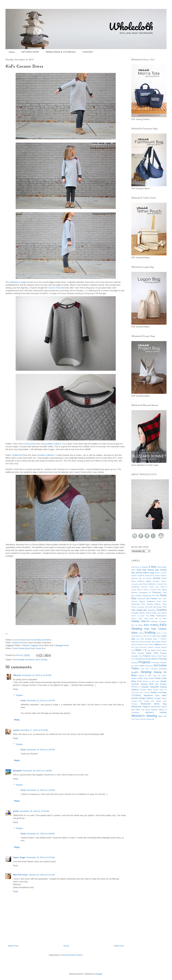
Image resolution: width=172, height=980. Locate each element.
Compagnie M (144, 592)
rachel (16, 730)
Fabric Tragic (19, 857)
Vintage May (149, 701)
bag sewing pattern (140, 573)
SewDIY (135, 672)
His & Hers (161, 618)
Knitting (150, 632)
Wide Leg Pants (143, 710)
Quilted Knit (17, 455)
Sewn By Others (160, 676)
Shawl (151, 678)
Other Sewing (138, 653)
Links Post (156, 636)
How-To (145, 621)
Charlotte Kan (161, 584)
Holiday (135, 621)
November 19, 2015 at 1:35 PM (41, 750)
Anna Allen (162, 567)
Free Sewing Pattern (151, 604)
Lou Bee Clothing (144, 639)
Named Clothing (154, 647)
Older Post (119, 946)
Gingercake (142, 610)
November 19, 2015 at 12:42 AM (34, 811)
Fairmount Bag (144, 598)
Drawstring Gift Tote (151, 595)
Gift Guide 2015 (160, 607)
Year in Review (140, 719)
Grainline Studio (138, 613)
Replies (19, 695)
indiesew (154, 621)
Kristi (23, 701)
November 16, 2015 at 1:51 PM (41, 701)
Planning (163, 659)
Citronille (144, 587)
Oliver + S (141, 650)
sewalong (163, 669)
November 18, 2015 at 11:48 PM (37, 771)
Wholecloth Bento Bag (154, 704)
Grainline (162, 610)
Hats (152, 616)
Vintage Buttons (146, 698)
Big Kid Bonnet (145, 578)
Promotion (155, 663)
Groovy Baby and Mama (40, 640)
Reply (16, 689)
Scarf (142, 666)
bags (152, 573)
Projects (144, 662)
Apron (134, 570)
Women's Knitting (156, 712)
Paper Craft (152, 653)
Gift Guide (149, 607)
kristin (16, 811)
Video (157, 695)
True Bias (162, 692)
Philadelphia (141, 659)
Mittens (158, 644)
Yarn (133, 719)
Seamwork (149, 666)
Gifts (133, 610)
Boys (149, 581)
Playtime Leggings (31, 645)
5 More (152, 567)
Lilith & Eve (147, 636)
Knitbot (141, 633)
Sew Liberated (151, 669)
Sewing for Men (145, 676)
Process (135, 663)
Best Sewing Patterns (159, 576)
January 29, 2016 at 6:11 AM (42, 875)
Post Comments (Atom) (72, 955)
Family (154, 598)
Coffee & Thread (149, 590)
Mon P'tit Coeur (20, 875)
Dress (163, 595)
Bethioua (135, 578)
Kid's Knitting (151, 625)
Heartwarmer (161, 616)
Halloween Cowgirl (18, 282)
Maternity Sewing (138, 642)
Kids (147, 629)
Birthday (157, 578)
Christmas (135, 587)
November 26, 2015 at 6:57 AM (40, 857)
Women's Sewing (144, 716)
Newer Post (13, 946)
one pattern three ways (157, 650)
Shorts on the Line (151, 681)
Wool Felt (162, 716)
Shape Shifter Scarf (140, 678)
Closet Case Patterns (158, 587)
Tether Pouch (153, 690)
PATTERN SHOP (30, 52)
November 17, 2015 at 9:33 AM (34, 730)
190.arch (17, 675)
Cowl (164, 592)
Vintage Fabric (160, 698)
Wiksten (154, 710)
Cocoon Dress (54, 288)
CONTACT (88, 52)
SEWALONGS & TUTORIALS (61, 52)
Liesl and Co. (137, 636)
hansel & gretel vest (140, 616)
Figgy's (142, 601)
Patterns (147, 656)
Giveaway (152, 610)
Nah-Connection (141, 647)
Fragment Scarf (154, 601)
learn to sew (162, 633)
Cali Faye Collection (147, 584)
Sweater (145, 687)
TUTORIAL (136, 695)
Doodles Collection (46, 455)
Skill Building (161, 684)
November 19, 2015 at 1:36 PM (41, 790)
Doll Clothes (136, 595)
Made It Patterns (160, 639)
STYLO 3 (136, 687)
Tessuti (143, 690)
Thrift (161, 690)
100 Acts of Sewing (140, 567)
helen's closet (137, 619)
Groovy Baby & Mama (51, 444)
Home (12, 52)
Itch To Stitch (137, 625)
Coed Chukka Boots (21, 648)
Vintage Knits (137, 701)
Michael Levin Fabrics (146, 645)
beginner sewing (144, 576)
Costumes (157, 592)
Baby (139, 570)
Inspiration (163, 622)
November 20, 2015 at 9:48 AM (41, 834)
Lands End (40, 648)
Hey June (149, 618)
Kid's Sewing (41, 660)
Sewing (146, 672)
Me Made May (150, 642)
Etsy (134, 598)
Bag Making (148, 570)
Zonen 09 (150, 719)
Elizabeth (17, 771)
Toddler (154, 692)
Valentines (148, 695)
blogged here (62, 645)
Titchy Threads (144, 693)
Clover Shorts (137, 590)
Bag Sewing (161, 570)
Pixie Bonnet (152, 659)
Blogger (99, 974)
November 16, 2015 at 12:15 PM (37, 675)
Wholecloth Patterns (141, 707)
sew (143, 669)
